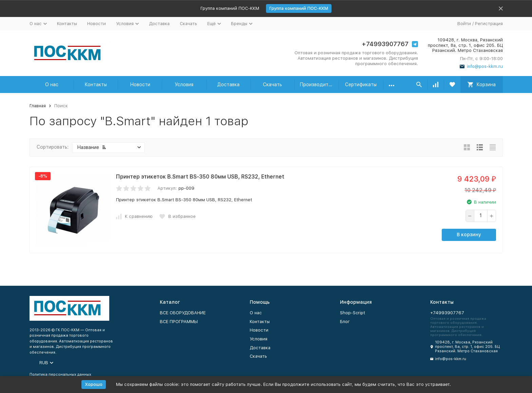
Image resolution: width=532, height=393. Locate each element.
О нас (52, 85)
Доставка (159, 24)
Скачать (188, 24)
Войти (464, 24)
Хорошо (94, 384)
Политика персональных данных (60, 375)
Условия (184, 85)
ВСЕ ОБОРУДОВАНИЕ (183, 313)
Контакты (67, 24)
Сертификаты (361, 85)
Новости (97, 24)
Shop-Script (353, 313)
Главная (38, 106)
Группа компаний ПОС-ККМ (299, 8)
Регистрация (489, 24)
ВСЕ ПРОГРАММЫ (179, 322)
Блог (345, 322)
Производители (318, 85)
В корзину (469, 235)
